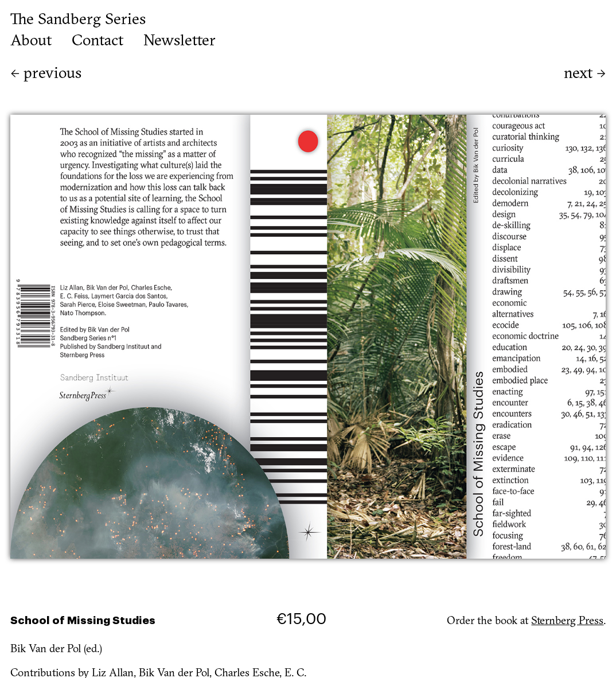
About (31, 42)
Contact (98, 42)
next (585, 74)
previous (46, 74)
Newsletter (180, 42)
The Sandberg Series (78, 20)
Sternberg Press (567, 622)
